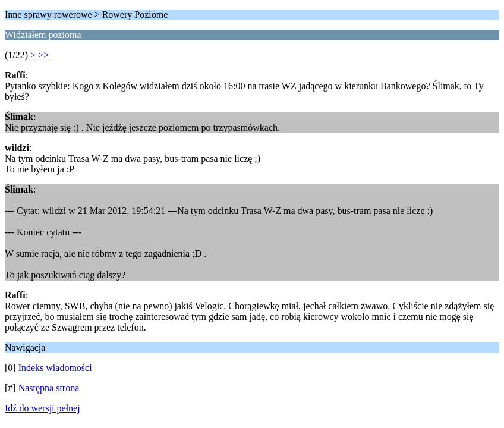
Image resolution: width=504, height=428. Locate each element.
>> (43, 55)
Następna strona (49, 388)
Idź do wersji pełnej (42, 408)
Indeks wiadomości (55, 368)
